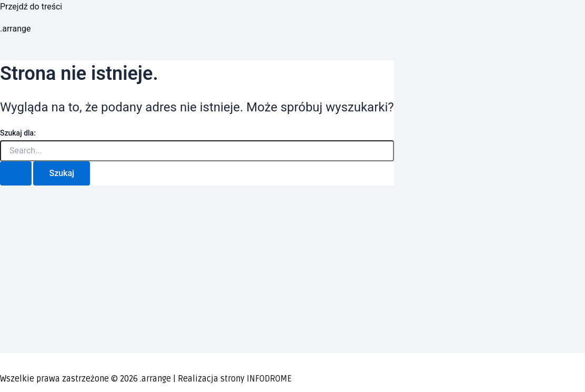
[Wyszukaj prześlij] (16, 173)
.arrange (15, 29)
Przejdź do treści (31, 7)
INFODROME (269, 379)
